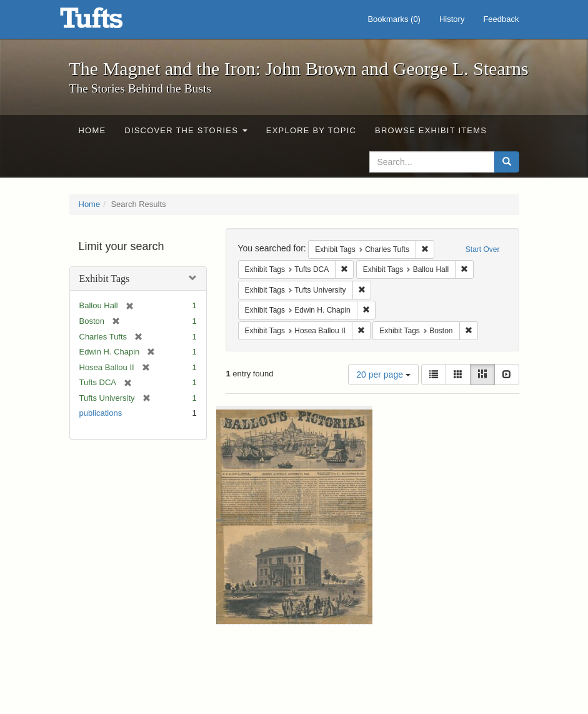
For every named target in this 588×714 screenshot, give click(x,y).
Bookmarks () (394, 19)
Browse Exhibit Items (431, 130)
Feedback (501, 19)
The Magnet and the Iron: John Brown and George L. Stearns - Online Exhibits (107, 22)
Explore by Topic (311, 130)
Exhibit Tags (105, 279)
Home (92, 130)
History (452, 19)
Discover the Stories (186, 130)
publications (101, 413)
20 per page (383, 375)
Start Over (483, 249)
